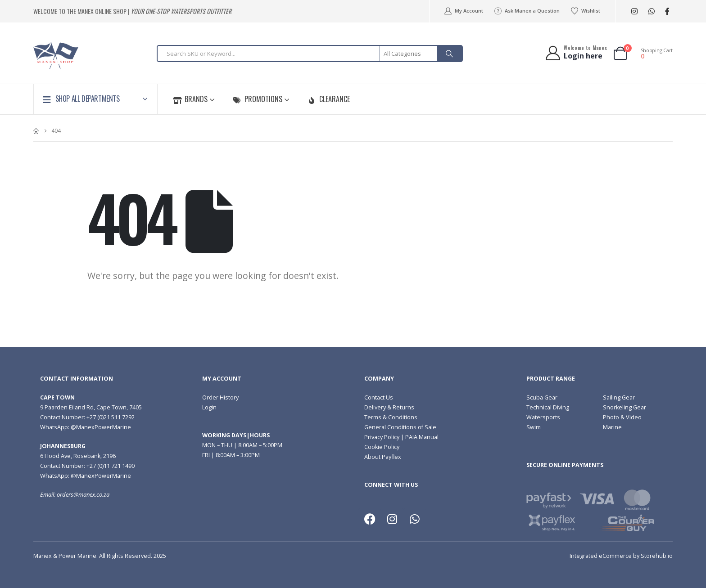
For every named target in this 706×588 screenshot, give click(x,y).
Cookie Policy (382, 447)
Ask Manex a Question (527, 11)
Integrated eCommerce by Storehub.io (621, 556)
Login (209, 407)
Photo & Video (622, 417)
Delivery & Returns (389, 407)
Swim (534, 427)
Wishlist (585, 11)
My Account (463, 11)
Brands (190, 99)
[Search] (449, 54)
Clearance (329, 99)
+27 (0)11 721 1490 (111, 466)
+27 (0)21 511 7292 (111, 417)
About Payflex (383, 457)
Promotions (258, 99)
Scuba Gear (542, 397)
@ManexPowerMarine (101, 427)
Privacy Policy (382, 437)
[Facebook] (667, 11)
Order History (220, 397)
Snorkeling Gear (625, 407)
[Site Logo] (56, 56)
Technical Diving (548, 407)
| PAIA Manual (419, 437)
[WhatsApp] (651, 11)
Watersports (543, 417)
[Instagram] (634, 11)
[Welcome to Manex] (576, 53)
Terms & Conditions (391, 417)
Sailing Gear (619, 397)
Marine (612, 427)
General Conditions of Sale (400, 427)
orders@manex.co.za (83, 495)
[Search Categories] (409, 54)
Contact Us (379, 397)
